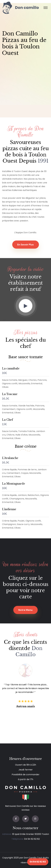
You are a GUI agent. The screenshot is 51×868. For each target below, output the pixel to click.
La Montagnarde (14, 484)
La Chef (8, 420)
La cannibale (11, 368)
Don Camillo (30, 858)
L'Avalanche (10, 458)
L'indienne (9, 509)
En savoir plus (26, 245)
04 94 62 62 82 (32, 839)
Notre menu (25, 610)
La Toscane (10, 394)
